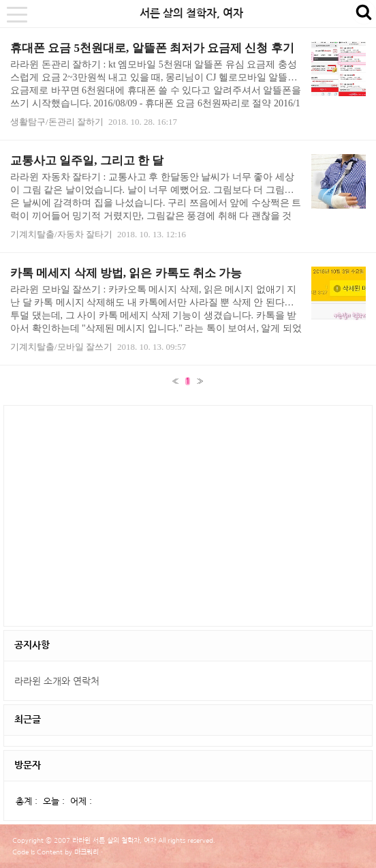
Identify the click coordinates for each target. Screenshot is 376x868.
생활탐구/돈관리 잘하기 (57, 122)
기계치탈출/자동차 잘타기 (61, 234)
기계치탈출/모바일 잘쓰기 (61, 347)
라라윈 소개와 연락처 (57, 681)
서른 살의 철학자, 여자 (191, 13)
